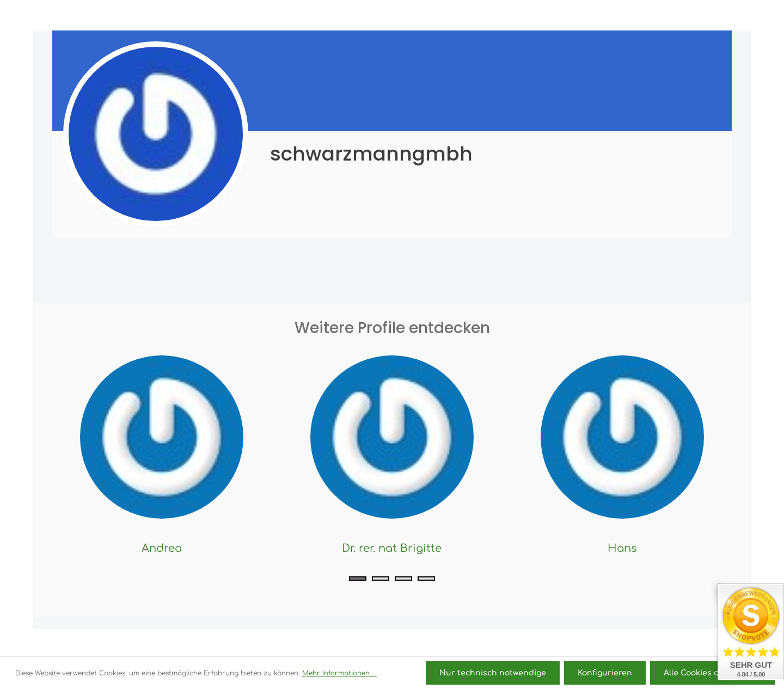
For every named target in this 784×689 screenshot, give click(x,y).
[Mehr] (721, 15)
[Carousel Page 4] (426, 579)
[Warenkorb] (680, 15)
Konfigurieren (605, 673)
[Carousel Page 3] (403, 579)
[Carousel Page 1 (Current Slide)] (358, 579)
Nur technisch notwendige (493, 673)
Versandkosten (578, 643)
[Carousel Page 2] (381, 579)
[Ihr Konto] (640, 15)
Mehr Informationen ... (339, 673)
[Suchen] (592, 15)
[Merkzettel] (616, 15)
